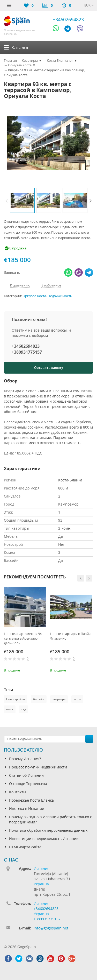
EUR (89, 5)
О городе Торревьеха (28, 784)
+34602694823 (68, 19)
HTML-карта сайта (25, 847)
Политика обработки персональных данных (48, 830)
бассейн (39, 699)
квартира (59, 699)
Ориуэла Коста (34, 296)
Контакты (18, 792)
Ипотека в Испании (27, 808)
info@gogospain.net (51, 928)
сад (24, 709)
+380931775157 (27, 352)
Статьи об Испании (26, 775)
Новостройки (16, 699)
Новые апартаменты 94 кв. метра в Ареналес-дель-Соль (23, 638)
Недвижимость (60, 296)
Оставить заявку (49, 368)
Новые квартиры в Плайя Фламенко (70, 636)
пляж (10, 709)
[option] (22, 200)
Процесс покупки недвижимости (38, 767)
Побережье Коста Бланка (31, 800)
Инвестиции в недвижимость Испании (44, 839)
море (77, 699)
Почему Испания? (25, 759)
